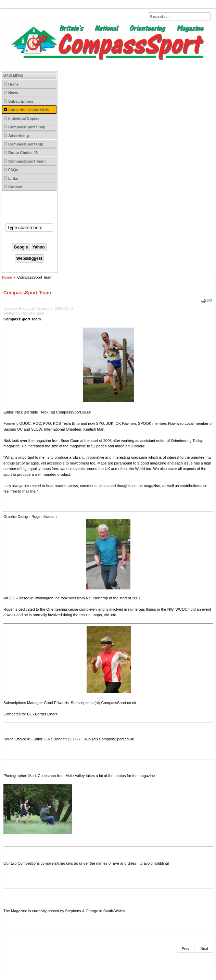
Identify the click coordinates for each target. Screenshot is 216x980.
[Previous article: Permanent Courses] (186, 949)
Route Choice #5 (23, 153)
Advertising (19, 136)
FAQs (13, 170)
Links (13, 178)
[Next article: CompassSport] (204, 949)
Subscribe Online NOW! (29, 110)
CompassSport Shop (27, 127)
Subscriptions (21, 101)
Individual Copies (24, 118)
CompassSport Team (27, 161)
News (13, 93)
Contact (15, 187)
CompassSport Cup (26, 144)
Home (14, 84)
